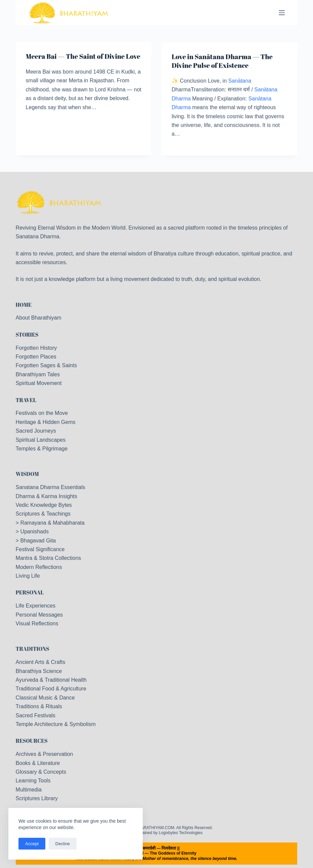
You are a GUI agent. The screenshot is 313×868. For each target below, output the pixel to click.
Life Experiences (36, 606)
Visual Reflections (37, 623)
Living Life (28, 576)
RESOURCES (32, 741)
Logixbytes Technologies (181, 833)
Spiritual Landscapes (41, 440)
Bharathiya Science (39, 671)
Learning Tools (33, 781)
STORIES (27, 335)
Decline (63, 844)
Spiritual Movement (39, 383)
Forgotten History (36, 348)
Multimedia (29, 790)
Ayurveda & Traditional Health (51, 680)
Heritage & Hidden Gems (46, 422)
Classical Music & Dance (45, 698)
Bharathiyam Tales (38, 374)
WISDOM (27, 474)
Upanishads (34, 532)
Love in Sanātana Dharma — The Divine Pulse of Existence (222, 62)
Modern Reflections (39, 567)
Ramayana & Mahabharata (52, 523)
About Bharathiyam (39, 318)
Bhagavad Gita (38, 541)
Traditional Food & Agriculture (51, 689)
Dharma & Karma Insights (47, 496)
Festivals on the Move (42, 413)
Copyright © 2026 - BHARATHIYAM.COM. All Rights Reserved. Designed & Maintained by (156, 830)
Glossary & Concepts (41, 772)
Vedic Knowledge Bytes (44, 505)
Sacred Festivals (36, 715)
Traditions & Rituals (39, 706)
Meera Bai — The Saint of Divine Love (83, 57)
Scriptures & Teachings (43, 514)
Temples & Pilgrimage (42, 449)
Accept (32, 844)
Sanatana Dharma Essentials (51, 487)
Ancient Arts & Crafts (41, 662)
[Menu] (282, 13)
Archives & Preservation (44, 754)
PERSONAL (30, 592)
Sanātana (240, 82)
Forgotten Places (36, 357)
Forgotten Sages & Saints (46, 365)
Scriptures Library (37, 798)
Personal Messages (39, 615)
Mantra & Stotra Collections (49, 558)
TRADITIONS (33, 649)
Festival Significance (40, 549)
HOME (24, 305)
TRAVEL (26, 400)
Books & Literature (38, 763)
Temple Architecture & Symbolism (56, 724)
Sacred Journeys (36, 431)
